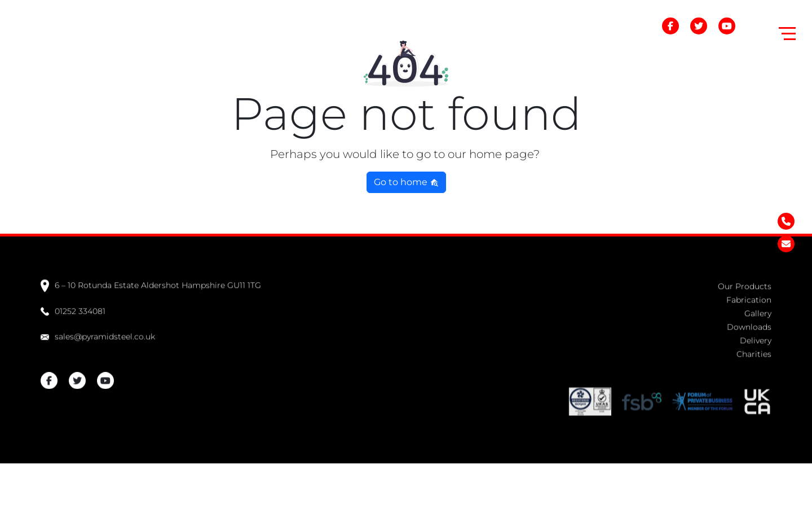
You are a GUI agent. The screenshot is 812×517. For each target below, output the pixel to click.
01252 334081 (73, 309)
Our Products (745, 284)
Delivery (756, 339)
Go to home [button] (406, 182)
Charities (754, 352)
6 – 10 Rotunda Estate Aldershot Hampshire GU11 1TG (151, 284)
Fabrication (749, 298)
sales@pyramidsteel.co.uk (98, 335)
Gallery (758, 312)
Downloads (749, 325)
